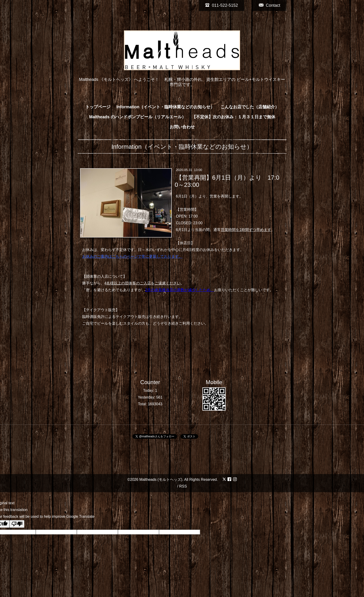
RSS (183, 486)
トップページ (98, 107)
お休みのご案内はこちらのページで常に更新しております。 (132, 256)
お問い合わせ (182, 127)
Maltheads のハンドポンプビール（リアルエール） (138, 117)
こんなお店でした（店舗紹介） (250, 107)
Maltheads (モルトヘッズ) (161, 480)
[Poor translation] (17, 524)
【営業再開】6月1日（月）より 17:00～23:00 (227, 181)
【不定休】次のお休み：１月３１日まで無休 (234, 117)
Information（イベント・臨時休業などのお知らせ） (166, 107)
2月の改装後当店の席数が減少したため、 (180, 290)
